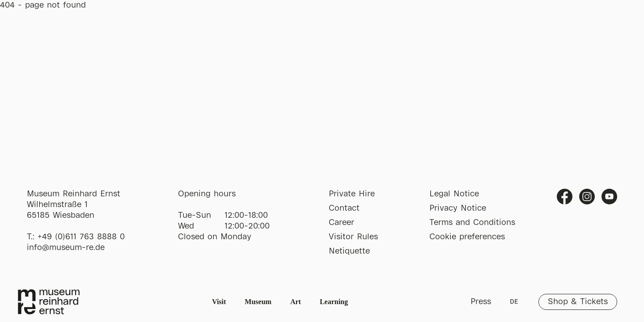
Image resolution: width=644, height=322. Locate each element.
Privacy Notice (458, 208)
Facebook (565, 197)
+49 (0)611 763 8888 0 (81, 237)
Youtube (609, 197)
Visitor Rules (353, 237)
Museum (258, 302)
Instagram (587, 197)
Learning (334, 302)
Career (341, 223)
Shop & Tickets (578, 302)
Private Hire (352, 194)
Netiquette (349, 251)
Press (481, 302)
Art (296, 302)
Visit (219, 302)
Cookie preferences (467, 237)
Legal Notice (454, 194)
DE (514, 302)
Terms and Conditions (472, 223)
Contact (344, 208)
